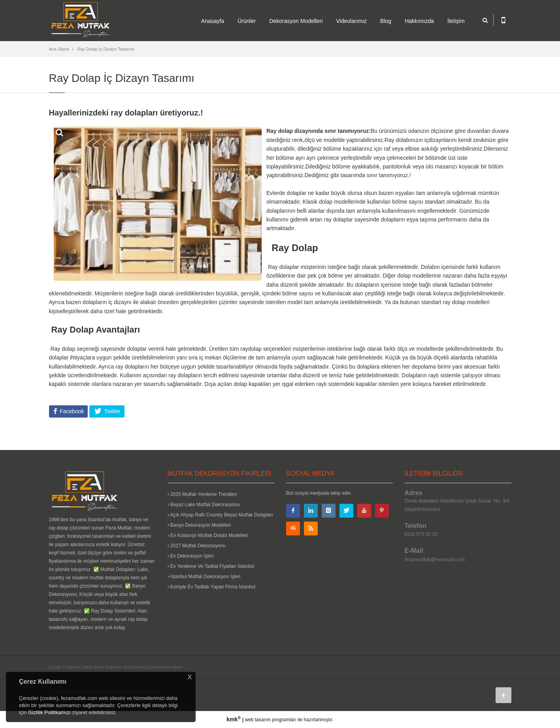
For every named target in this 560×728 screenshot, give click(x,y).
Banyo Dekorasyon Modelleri (199, 525)
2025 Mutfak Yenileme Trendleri (202, 494)
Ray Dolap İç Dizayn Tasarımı (106, 49)
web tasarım (258, 720)
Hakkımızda (419, 21)
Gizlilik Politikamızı (49, 712)
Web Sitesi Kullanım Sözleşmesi (115, 667)
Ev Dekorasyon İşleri (191, 556)
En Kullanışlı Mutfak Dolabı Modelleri (208, 535)
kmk (234, 719)
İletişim (456, 21)
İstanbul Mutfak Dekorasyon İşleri (204, 577)
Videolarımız (352, 21)
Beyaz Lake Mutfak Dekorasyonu (204, 505)
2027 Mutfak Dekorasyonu (197, 546)
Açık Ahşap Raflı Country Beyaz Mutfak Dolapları (220, 515)
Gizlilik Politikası (65, 667)
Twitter (112, 411)
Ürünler (247, 21)
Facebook (71, 411)
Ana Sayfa (59, 49)
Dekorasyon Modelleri (296, 21)
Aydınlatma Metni (166, 667)
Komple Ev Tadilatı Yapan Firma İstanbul (212, 587)
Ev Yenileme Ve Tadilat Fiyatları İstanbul (211, 566)
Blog (386, 21)
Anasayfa (213, 21)
